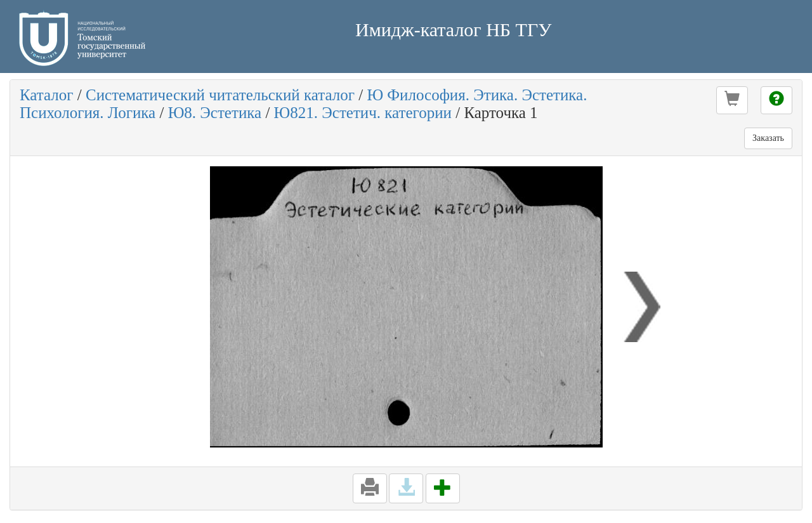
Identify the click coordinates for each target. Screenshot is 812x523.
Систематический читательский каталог (220, 95)
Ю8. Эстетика (215, 113)
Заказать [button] (768, 138)
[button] (732, 100)
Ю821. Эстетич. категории (363, 113)
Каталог (47, 95)
